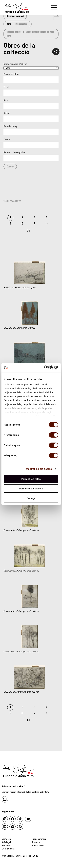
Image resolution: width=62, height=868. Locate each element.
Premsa (36, 842)
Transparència (39, 839)
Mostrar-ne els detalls (39, 469)
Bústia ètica (38, 846)
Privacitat (7, 846)
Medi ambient (8, 849)
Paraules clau (11, 74)
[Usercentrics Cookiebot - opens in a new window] (44, 368)
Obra (9, 24)
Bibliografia (21, 24)
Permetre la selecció (31, 489)
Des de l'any (10, 126)
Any (6, 100)
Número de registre (14, 152)
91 (28, 231)
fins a (7, 139)
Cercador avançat (15, 16)
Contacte (6, 839)
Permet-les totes (31, 479)
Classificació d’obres (15, 64)
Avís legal (6, 842)
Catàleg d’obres (14, 32)
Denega (31, 498)
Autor (7, 113)
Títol (6, 87)
